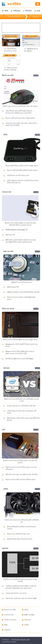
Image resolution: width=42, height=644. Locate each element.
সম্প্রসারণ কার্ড (9, 615)
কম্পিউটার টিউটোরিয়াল (15, 17)
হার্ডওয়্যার (36, 17)
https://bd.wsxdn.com (20, 640)
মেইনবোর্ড (7, 630)
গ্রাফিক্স (27, 625)
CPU (6, 625)
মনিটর (26, 610)
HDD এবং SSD (29, 615)
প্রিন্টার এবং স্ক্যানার (10, 620)
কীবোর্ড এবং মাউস (10, 610)
